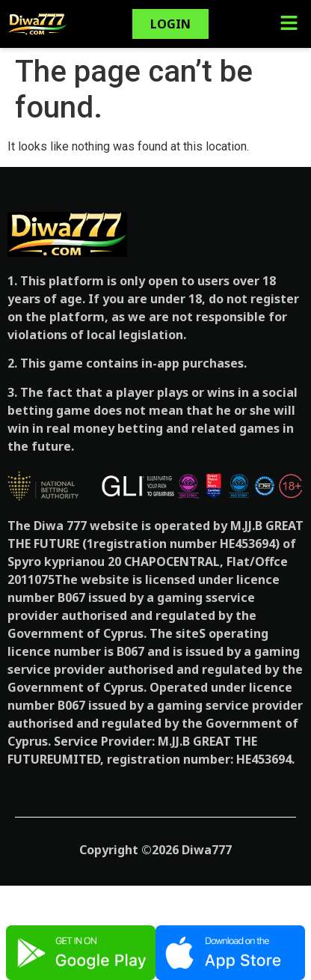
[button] (289, 24)
